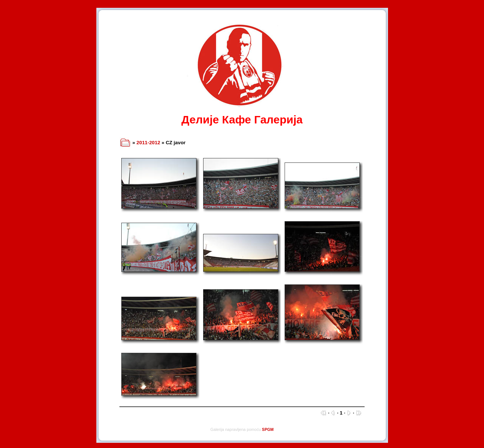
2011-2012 (148, 143)
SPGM (268, 429)
